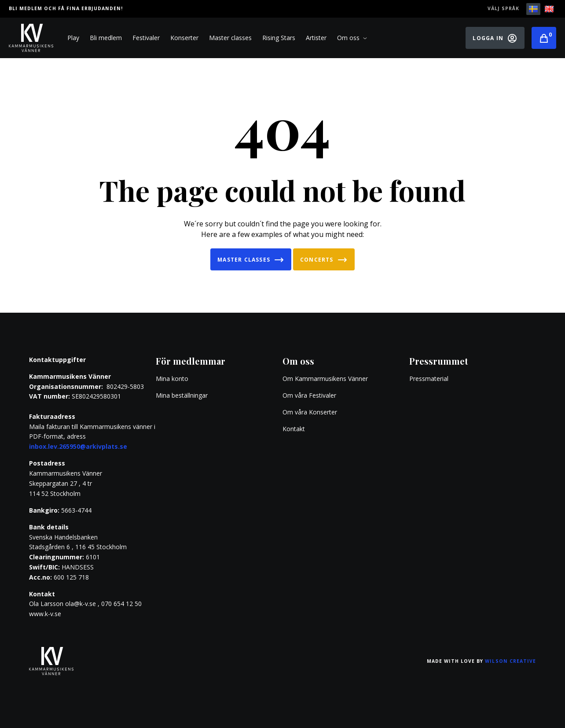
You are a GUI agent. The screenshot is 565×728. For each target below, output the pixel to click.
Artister (316, 38)
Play (73, 38)
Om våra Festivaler (310, 395)
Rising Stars (279, 38)
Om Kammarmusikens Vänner (325, 379)
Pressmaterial (429, 379)
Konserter (184, 38)
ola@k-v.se (81, 604)
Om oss (352, 38)
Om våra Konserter (310, 412)
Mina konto (172, 379)
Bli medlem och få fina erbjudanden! (66, 8)
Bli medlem (106, 38)
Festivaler (146, 38)
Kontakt (294, 429)
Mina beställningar (182, 395)
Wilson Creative (510, 661)
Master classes (230, 38)
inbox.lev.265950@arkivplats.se (78, 446)
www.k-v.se (45, 614)
